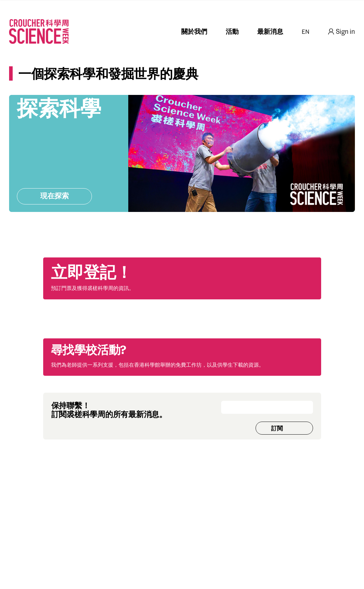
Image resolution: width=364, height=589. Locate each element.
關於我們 (194, 32)
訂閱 (277, 429)
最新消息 (270, 32)
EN (306, 32)
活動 (232, 32)
